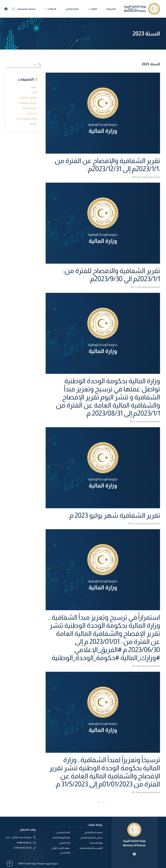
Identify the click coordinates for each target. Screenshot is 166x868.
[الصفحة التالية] (99, 802)
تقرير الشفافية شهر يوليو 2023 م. (114, 515)
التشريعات (111, 9)
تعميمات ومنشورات (26, 9)
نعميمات (33, 124)
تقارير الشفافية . (29, 108)
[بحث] (24, 65)
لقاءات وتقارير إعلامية (27, 118)
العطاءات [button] (50, 9)
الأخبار (34, 92)
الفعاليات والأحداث (28, 98)
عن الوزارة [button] (131, 9)
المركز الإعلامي (72, 9)
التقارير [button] (92, 9)
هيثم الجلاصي (152, 177)
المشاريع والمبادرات (28, 103)
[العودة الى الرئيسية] (142, 9)
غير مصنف (32, 113)
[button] (13, 9)
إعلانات (33, 87)
